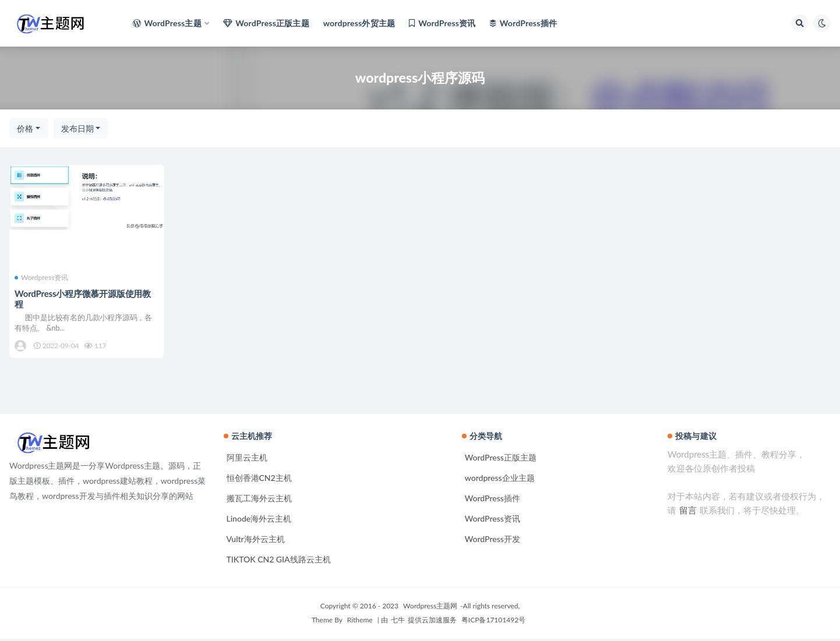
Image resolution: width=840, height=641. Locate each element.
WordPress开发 (493, 541)
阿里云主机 (247, 460)
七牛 (398, 622)
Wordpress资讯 (42, 278)
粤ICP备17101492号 (493, 622)
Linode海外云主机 (259, 521)
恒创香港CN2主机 (259, 480)
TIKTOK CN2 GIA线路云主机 (279, 562)
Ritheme (360, 622)
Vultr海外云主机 (256, 541)
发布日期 (77, 128)
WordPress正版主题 (501, 460)
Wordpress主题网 (430, 608)
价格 (25, 128)
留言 (688, 512)
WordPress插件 (493, 500)
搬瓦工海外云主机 (259, 500)
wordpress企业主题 (500, 480)
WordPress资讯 (493, 521)
